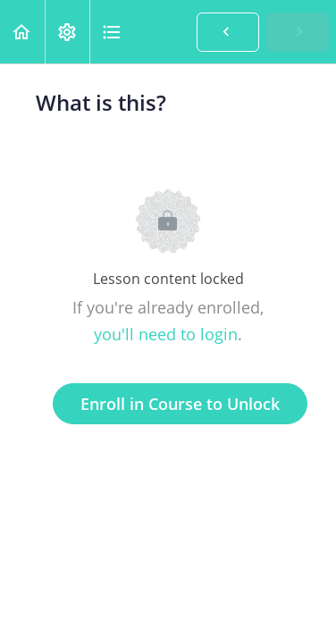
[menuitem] (67, 32)
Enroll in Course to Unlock (180, 404)
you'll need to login (166, 334)
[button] (22, 32)
